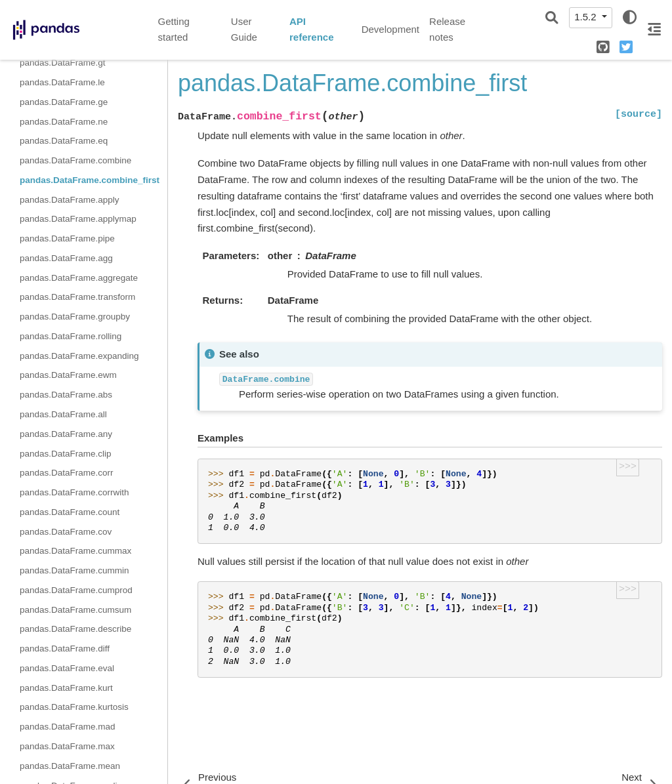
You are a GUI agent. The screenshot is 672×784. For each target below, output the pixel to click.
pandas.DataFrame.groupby (75, 317)
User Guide (244, 30)
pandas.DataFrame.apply (70, 200)
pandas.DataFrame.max (67, 746)
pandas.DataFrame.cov (66, 532)
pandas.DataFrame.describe (75, 629)
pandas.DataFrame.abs (66, 395)
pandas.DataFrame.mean (70, 766)
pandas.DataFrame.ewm (68, 375)
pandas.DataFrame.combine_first (90, 180)
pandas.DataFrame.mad (68, 727)
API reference (312, 30)
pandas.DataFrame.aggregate (79, 278)
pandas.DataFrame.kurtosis (74, 707)
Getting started (174, 30)
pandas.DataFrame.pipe (67, 238)
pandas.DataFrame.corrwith (74, 492)
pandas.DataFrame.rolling (71, 336)
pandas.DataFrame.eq (64, 141)
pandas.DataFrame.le (62, 82)
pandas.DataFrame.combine (75, 160)
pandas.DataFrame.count (70, 512)
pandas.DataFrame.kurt (66, 688)
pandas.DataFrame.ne (64, 122)
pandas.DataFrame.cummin (74, 570)
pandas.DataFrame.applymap (78, 219)
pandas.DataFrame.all (63, 414)
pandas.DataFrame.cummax (75, 551)
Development (390, 29)
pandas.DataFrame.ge (64, 102)
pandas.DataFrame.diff (65, 649)
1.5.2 (587, 17)
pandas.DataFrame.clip (66, 454)
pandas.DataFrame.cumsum (75, 610)
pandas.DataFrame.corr (67, 473)
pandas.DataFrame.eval (67, 668)
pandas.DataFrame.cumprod (76, 590)
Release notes (447, 30)
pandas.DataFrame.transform (77, 297)
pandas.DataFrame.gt (63, 63)
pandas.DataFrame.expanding (79, 356)
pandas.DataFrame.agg (66, 258)
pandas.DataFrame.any (66, 434)
